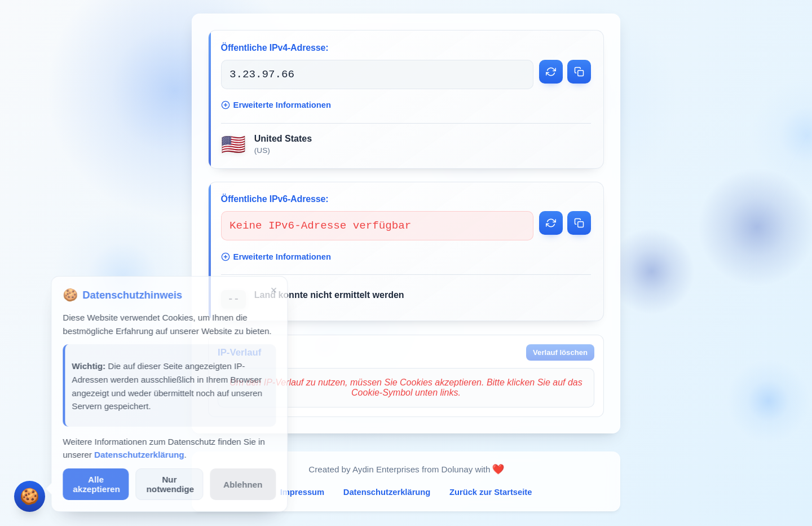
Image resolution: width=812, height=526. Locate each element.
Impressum (303, 493)
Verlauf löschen (560, 354)
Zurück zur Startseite (491, 493)
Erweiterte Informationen (276, 106)
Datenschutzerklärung (387, 493)
